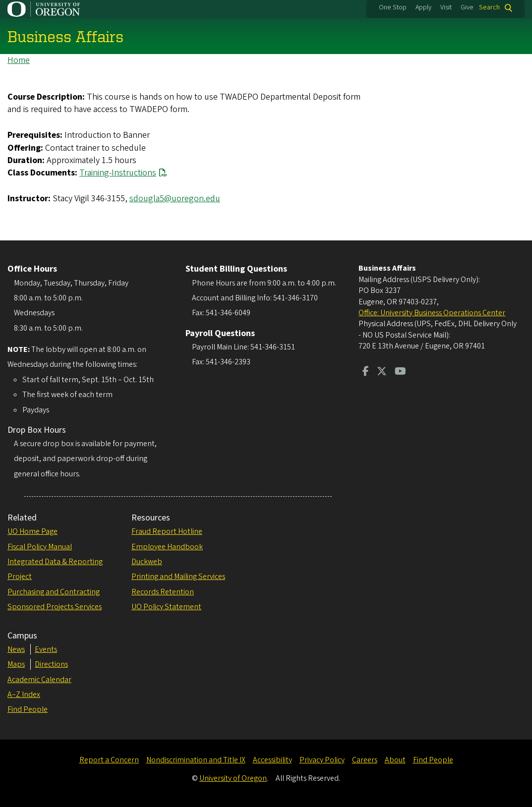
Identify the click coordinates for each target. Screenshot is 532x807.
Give (467, 7)
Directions (51, 664)
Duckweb (147, 562)
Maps (16, 664)
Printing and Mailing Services (178, 576)
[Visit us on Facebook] (366, 372)
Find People (28, 709)
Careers (365, 760)
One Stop (393, 7)
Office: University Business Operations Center (432, 313)
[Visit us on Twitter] (382, 372)
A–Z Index (24, 694)
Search (489, 8)
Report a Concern (109, 760)
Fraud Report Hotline (167, 531)
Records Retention (163, 592)
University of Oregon (233, 778)
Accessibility (272, 760)
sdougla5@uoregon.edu (175, 199)
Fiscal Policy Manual (40, 547)
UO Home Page (32, 531)
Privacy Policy (322, 760)
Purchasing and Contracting (54, 592)
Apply (423, 7)
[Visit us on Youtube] (400, 372)
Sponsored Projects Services (55, 607)
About (395, 760)
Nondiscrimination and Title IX (196, 760)
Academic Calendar (39, 680)
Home (19, 60)
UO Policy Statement (166, 607)
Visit (446, 7)
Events (46, 649)
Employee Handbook (167, 547)
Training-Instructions (118, 173)
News (16, 649)
